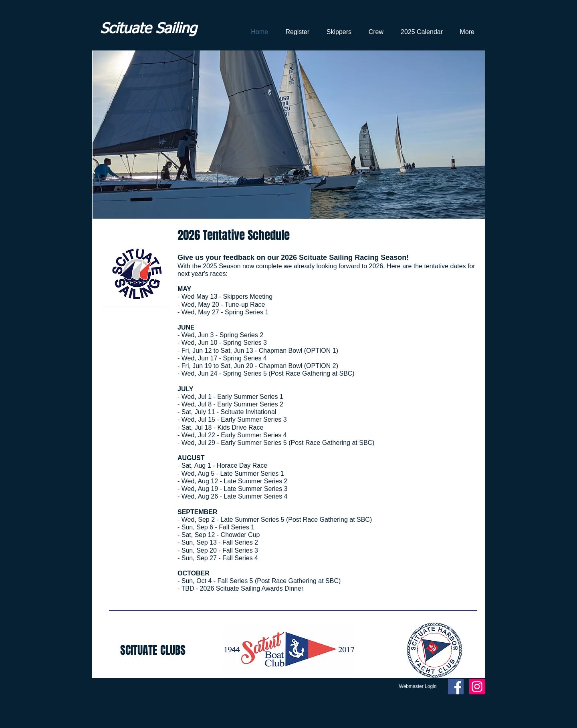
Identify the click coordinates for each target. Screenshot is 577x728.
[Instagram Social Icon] (477, 687)
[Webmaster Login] (418, 687)
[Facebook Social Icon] (456, 687)
